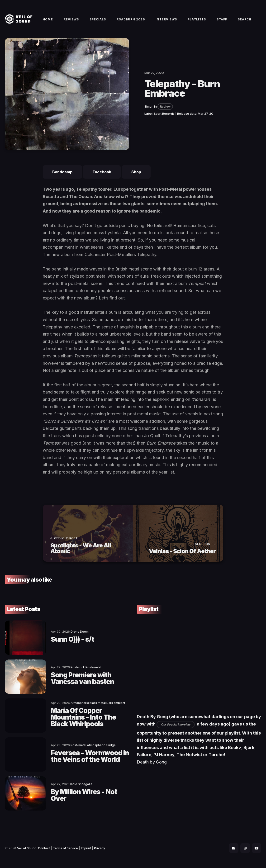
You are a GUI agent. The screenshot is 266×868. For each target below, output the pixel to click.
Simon (149, 106)
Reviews (71, 19)
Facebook (102, 172)
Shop (136, 172)
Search (245, 19)
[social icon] (234, 848)
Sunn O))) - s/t (72, 639)
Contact (44, 848)
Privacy (100, 848)
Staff (222, 19)
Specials (98, 19)
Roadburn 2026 (131, 19)
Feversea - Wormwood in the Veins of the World (90, 756)
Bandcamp (62, 172)
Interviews (166, 19)
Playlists (197, 19)
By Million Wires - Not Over (84, 795)
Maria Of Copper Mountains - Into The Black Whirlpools (83, 717)
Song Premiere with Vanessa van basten (82, 678)
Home (48, 19)
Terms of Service (65, 848)
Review (165, 107)
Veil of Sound (27, 848)
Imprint (86, 848)
